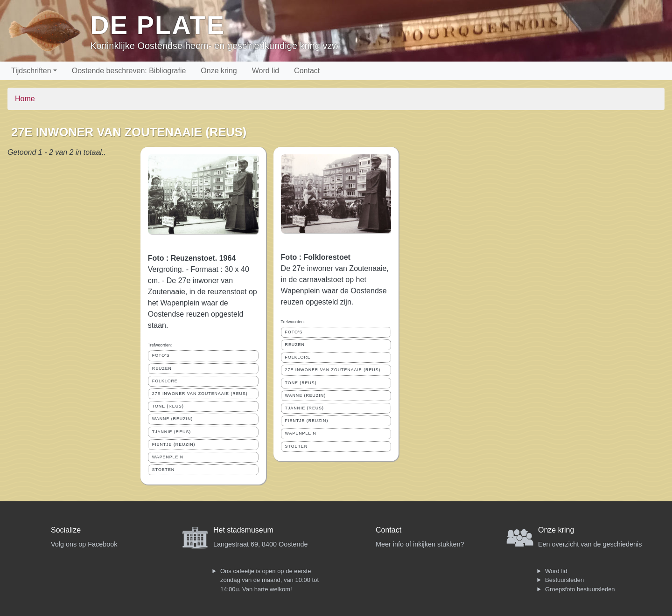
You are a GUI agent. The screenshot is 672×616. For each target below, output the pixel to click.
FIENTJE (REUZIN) (174, 444)
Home (25, 99)
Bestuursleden (564, 580)
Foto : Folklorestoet (316, 257)
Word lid (266, 71)
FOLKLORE (165, 381)
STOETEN (163, 470)
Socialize (66, 530)
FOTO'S (161, 355)
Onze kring (219, 71)
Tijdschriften (31, 71)
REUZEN (162, 368)
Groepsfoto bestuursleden (580, 589)
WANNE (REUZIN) (172, 419)
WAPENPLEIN (168, 457)
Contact (307, 71)
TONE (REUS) (168, 406)
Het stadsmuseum (243, 530)
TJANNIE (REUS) (171, 432)
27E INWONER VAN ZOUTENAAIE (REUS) (200, 394)
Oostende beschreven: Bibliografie (129, 71)
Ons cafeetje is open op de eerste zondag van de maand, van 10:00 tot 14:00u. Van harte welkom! (269, 580)
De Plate (157, 25)
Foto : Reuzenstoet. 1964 (192, 258)
